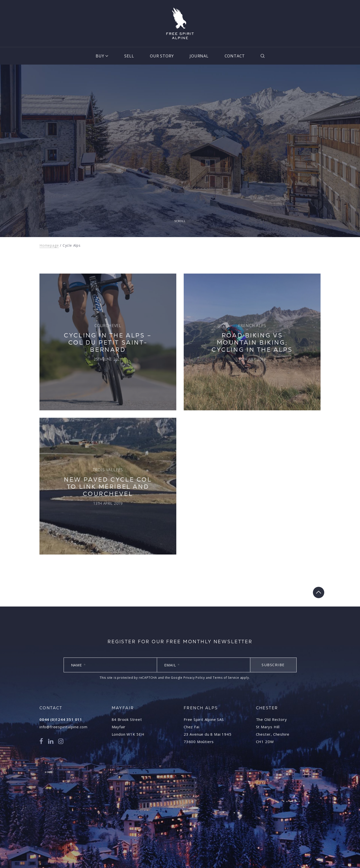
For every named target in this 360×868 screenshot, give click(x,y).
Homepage (49, 245)
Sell (129, 56)
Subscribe (273, 665)
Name (78, 665)
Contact (235, 56)
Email (172, 665)
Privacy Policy (194, 678)
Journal (199, 56)
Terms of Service (226, 678)
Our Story (162, 56)
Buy (100, 56)
